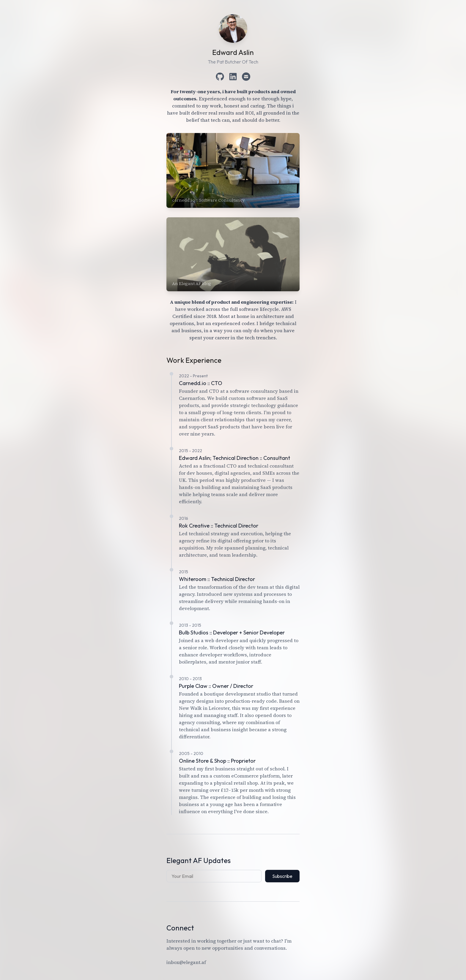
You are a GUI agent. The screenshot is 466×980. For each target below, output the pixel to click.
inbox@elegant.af (186, 962)
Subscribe (282, 876)
